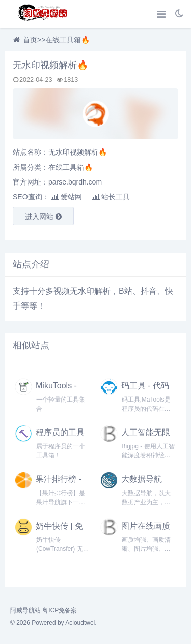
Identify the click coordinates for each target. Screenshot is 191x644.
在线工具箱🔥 (67, 40)
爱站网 (66, 197)
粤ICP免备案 (60, 610)
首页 (30, 40)
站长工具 (111, 197)
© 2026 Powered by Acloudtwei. (53, 623)
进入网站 (43, 217)
